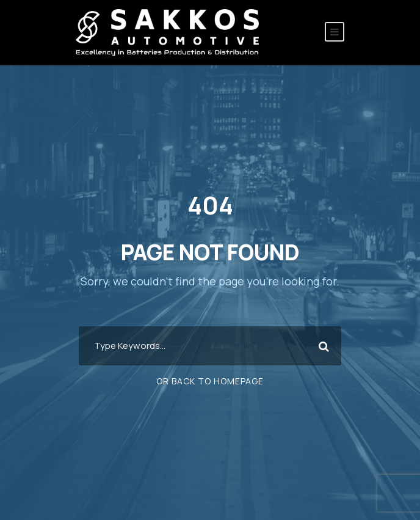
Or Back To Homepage (210, 381)
